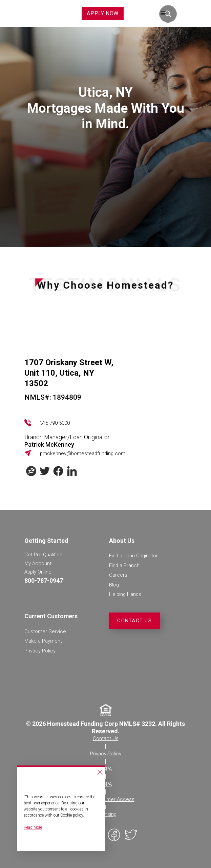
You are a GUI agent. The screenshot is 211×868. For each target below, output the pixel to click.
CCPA (105, 769)
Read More (33, 827)
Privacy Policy (40, 651)
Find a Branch (124, 565)
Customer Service (45, 631)
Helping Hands (125, 594)
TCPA (106, 784)
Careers (118, 575)
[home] (33, 14)
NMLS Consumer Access (106, 799)
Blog (114, 585)
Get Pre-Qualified (43, 555)
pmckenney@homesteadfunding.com (83, 453)
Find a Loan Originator (133, 556)
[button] (163, 14)
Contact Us (134, 621)
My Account (38, 563)
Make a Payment (43, 641)
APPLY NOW (103, 13)
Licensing (106, 814)
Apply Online (38, 572)
